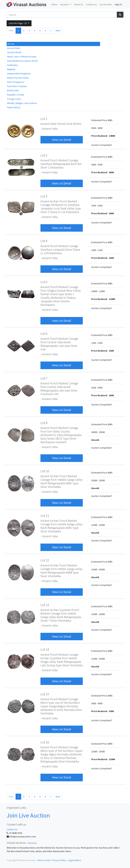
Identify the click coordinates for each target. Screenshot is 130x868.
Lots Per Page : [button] (18, 23)
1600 (111, 258)
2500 (111, 395)
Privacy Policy (59, 860)
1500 (111, 351)
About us (32, 843)
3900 (111, 711)
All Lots (11, 44)
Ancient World (14, 52)
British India (13, 90)
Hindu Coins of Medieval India (22, 57)
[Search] (120, 15)
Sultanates (13, 65)
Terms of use (44, 860)
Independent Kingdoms (19, 73)
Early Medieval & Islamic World (22, 61)
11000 (112, 299)
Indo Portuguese (16, 82)
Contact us (12, 829)
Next (58, 30)
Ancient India (14, 48)
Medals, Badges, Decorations (22, 103)
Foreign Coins (14, 99)
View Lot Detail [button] (62, 140)
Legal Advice (74, 860)
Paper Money (14, 107)
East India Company (17, 86)
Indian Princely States (18, 78)
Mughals (11, 69)
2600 (111, 213)
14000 (112, 136)
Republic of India (15, 95)
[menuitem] (54, 4)
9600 (111, 172)
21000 (112, 759)
